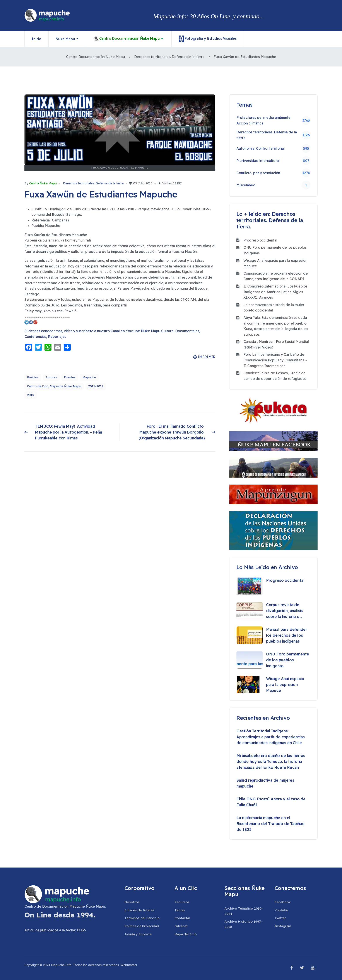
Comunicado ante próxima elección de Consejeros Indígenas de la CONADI (276, 276)
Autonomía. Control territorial (273, 148)
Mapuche (89, 377)
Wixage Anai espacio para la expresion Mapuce (275, 263)
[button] (68, 39)
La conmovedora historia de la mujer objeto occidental (274, 308)
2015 (31, 395)
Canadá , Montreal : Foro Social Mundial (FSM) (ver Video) (276, 344)
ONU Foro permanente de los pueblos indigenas (275, 250)
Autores (51, 377)
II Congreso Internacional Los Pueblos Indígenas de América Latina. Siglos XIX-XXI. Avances (275, 292)
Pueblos (33, 377)
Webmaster (129, 965)
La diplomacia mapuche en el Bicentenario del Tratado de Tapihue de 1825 (270, 824)
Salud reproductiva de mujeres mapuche (265, 783)
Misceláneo (273, 185)
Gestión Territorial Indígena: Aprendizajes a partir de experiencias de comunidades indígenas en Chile (271, 737)
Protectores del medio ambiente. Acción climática (273, 120)
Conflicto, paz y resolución (273, 173)
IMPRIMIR (204, 357)
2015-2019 (96, 386)
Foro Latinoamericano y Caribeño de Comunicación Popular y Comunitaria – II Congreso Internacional (275, 360)
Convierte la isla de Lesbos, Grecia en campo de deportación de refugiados (275, 376)
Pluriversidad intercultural (273, 161)
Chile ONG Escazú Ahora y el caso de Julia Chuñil (271, 802)
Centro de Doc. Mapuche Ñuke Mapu (54, 386)
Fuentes (70, 377)
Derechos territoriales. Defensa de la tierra (93, 183)
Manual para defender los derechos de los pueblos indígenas (287, 635)
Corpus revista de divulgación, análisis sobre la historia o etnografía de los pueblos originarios (285, 611)
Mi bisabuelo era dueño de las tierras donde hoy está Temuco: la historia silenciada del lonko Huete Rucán (271, 761)
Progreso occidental (260, 240)
